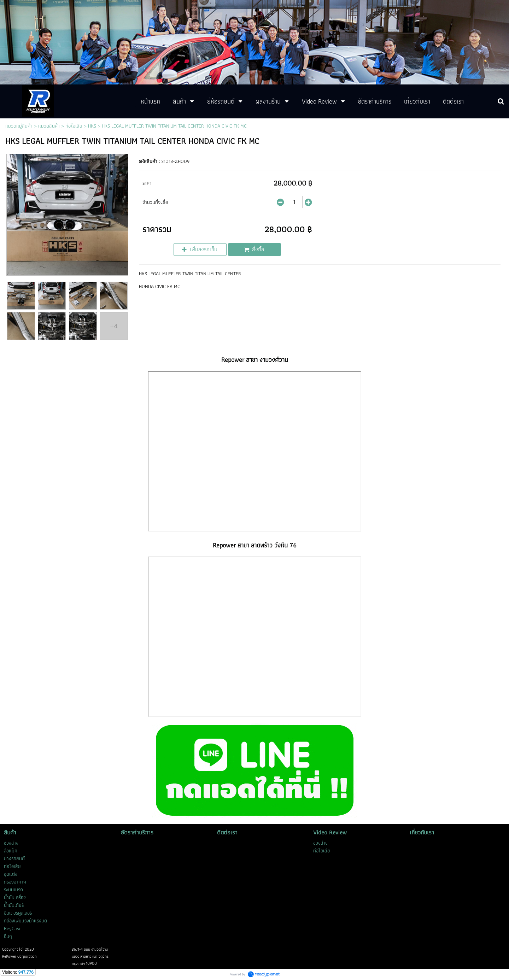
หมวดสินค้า (49, 126)
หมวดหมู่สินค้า (19, 126)
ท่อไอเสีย (74, 126)
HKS (92, 126)
